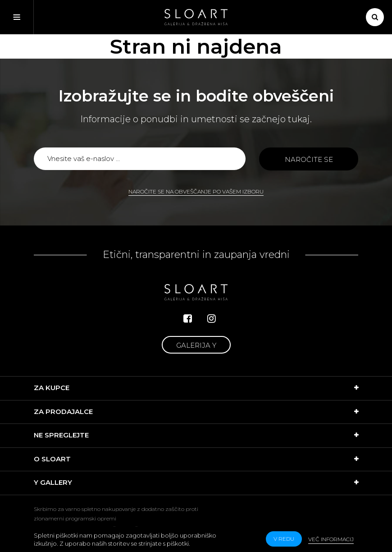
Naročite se (309, 159)
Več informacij (331, 539)
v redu (284, 539)
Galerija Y (196, 345)
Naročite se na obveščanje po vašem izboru (196, 191)
